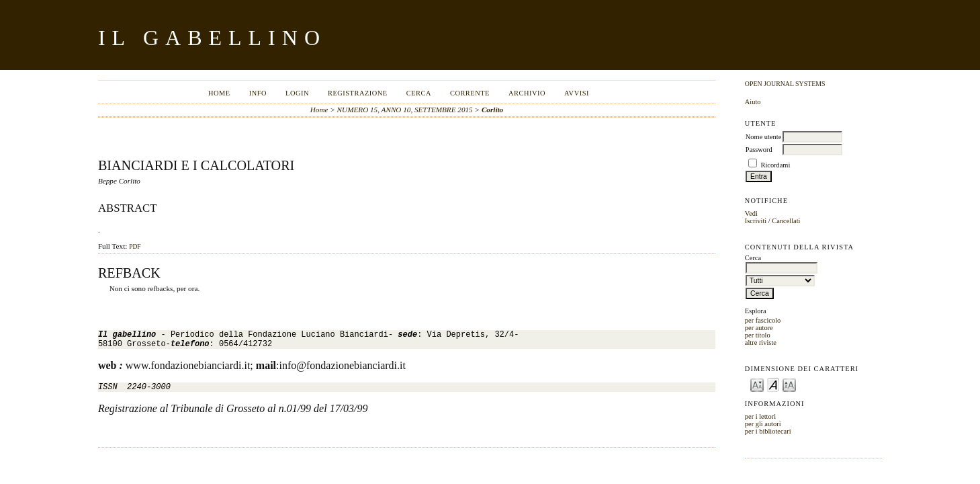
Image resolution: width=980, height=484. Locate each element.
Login (297, 93)
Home (219, 93)
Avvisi (577, 93)
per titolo (758, 335)
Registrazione (358, 93)
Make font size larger (789, 384)
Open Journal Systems (785, 84)
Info (258, 93)
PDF (135, 247)
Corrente (470, 93)
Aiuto (753, 102)
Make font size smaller (757, 384)
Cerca (419, 93)
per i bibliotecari (768, 431)
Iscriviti (756, 221)
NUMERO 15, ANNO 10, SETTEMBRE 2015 (405, 110)
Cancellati (786, 221)
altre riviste (761, 342)
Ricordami (775, 165)
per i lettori (760, 416)
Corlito (492, 110)
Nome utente (763, 137)
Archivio (527, 93)
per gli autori (763, 424)
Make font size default (773, 384)
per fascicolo (763, 320)
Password (759, 150)
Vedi (751, 213)
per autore (759, 328)
